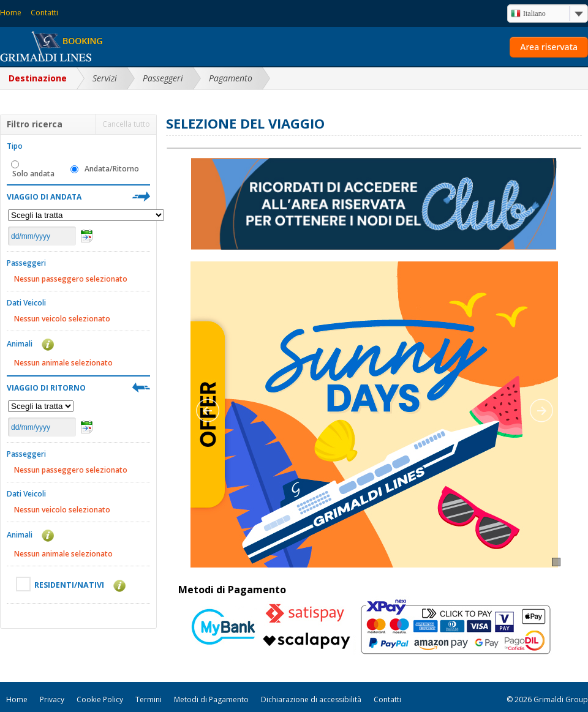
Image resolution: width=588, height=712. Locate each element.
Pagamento (231, 78)
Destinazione (38, 78)
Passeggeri (163, 78)
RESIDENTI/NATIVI (77, 584)
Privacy (52, 699)
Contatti (44, 13)
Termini (149, 699)
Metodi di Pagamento (211, 699)
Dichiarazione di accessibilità (311, 699)
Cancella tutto (126, 124)
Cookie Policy (100, 699)
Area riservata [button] (549, 47)
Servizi (105, 78)
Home (11, 13)
